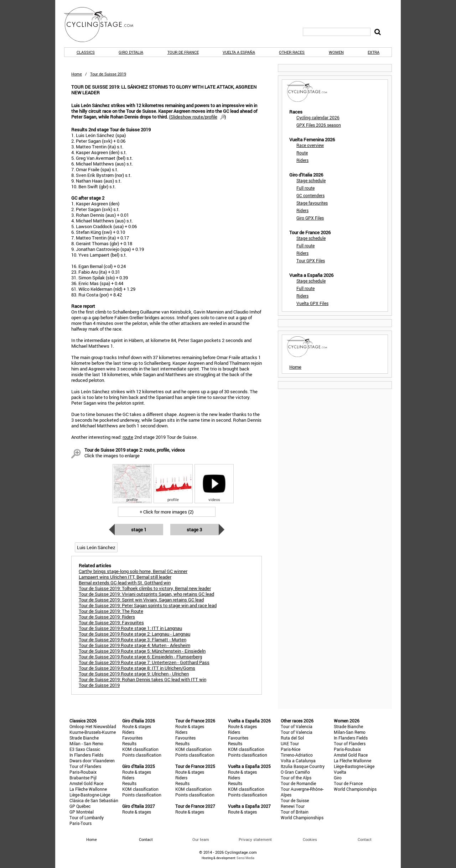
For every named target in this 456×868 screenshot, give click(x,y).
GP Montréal (82, 812)
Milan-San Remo (350, 732)
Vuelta (340, 772)
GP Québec (80, 806)
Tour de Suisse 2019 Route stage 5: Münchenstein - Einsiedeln (142, 651)
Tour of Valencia (297, 726)
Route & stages (137, 726)
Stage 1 (139, 530)
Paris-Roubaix (83, 772)
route (128, 437)
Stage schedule (311, 180)
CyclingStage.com (103, 25)
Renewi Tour (293, 806)
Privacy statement (255, 839)
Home (77, 74)
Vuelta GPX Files (312, 303)
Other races (292, 52)
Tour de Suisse (295, 800)
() (197, 117)
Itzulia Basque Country (303, 766)
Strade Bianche (84, 738)
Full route (305, 188)
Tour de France (183, 52)
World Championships (302, 817)
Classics (86, 52)
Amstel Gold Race (86, 783)
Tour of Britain (295, 812)
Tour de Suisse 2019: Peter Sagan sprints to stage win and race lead (148, 605)
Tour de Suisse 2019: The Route (111, 611)
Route (302, 153)
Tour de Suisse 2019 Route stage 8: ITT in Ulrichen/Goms (137, 668)
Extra (374, 52)
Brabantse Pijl (83, 778)
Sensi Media (245, 858)
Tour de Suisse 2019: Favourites (111, 622)
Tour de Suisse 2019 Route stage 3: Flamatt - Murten (133, 640)
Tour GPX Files (311, 261)
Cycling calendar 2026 (318, 117)
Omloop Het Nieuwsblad (93, 726)
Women (336, 52)
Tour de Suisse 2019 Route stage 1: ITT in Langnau (130, 628)
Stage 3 (194, 530)
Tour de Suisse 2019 (99, 685)
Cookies (310, 839)
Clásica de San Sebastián (94, 800)
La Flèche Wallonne (88, 789)
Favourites (132, 738)
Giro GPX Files (310, 218)
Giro (338, 778)
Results (129, 743)
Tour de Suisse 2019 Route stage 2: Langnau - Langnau (134, 634)
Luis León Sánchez (96, 547)
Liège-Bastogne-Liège (90, 795)
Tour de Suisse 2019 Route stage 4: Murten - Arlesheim (134, 645)
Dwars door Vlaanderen (92, 761)
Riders (302, 160)
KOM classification (140, 749)
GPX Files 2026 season (319, 125)
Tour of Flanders (85, 766)
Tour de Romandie (298, 783)
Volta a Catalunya (298, 761)
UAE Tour (290, 743)
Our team (201, 839)
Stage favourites (312, 203)
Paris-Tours (81, 823)
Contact (365, 839)
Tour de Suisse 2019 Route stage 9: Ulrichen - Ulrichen (134, 674)
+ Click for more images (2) (167, 512)
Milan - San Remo (86, 743)
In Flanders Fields (86, 755)
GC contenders (310, 195)
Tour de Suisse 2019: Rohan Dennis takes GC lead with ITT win (142, 679)
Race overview (310, 145)
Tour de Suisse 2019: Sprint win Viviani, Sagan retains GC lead (141, 600)
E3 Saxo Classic (85, 749)
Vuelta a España (239, 52)
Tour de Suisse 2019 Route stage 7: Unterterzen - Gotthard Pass (144, 662)
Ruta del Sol (292, 738)
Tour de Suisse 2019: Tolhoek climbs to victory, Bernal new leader (145, 588)
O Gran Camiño (295, 772)
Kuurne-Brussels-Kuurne (93, 732)
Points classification (142, 755)
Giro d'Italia (131, 52)
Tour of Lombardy (87, 817)
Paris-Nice (291, 749)
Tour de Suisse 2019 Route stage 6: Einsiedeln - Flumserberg (140, 657)
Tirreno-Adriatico (297, 755)
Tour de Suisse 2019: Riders (107, 617)
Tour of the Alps (296, 778)
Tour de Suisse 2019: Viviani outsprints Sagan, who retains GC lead (146, 594)
